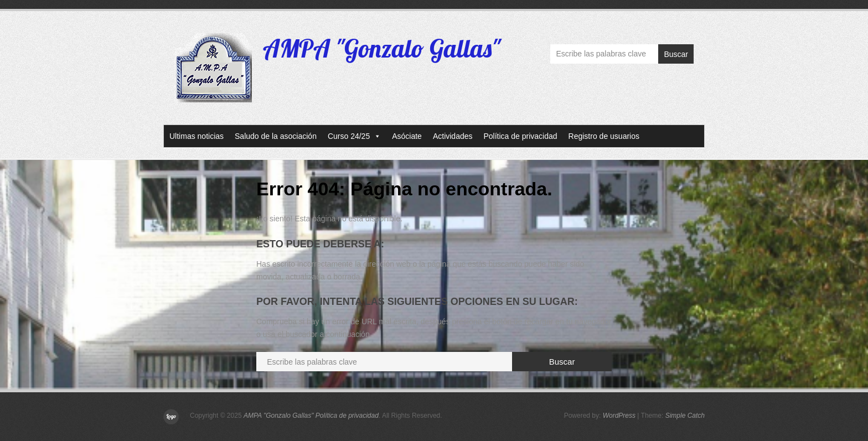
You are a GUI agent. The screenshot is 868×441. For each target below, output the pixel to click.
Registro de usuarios (604, 136)
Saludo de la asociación (276, 136)
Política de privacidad (521, 136)
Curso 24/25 (354, 136)
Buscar (676, 54)
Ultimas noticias (197, 136)
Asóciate (407, 136)
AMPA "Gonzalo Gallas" (382, 48)
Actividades (453, 136)
